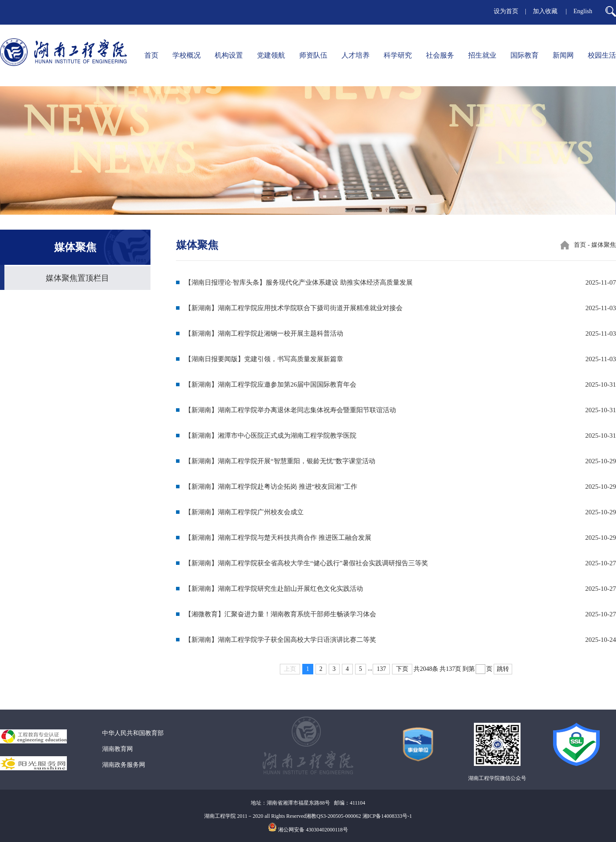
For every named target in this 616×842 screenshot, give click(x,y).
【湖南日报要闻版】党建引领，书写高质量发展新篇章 (264, 359)
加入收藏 (546, 11)
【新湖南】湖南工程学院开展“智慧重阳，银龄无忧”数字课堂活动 (280, 461)
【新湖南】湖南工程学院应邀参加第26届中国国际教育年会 (271, 384)
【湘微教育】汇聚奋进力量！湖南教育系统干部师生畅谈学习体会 (280, 614)
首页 (151, 55)
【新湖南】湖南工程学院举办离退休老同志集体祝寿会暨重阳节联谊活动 (290, 410)
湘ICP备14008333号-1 (387, 816)
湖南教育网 (117, 749)
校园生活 (602, 55)
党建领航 (271, 55)
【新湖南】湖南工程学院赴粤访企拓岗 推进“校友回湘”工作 (271, 487)
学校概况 (187, 55)
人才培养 (356, 55)
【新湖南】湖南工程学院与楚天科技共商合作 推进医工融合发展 (278, 538)
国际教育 (524, 55)
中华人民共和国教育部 (133, 733)
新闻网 (563, 55)
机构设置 (229, 55)
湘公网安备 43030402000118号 (313, 830)
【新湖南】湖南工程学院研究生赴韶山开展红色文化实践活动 (274, 589)
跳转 (503, 669)
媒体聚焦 (604, 245)
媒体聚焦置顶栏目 (77, 278)
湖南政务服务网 (124, 765)
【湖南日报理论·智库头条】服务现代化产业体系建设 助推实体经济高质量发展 (299, 282)
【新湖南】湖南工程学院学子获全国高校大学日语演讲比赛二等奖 (280, 640)
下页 (402, 669)
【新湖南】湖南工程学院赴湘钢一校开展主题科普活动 (264, 333)
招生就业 (482, 55)
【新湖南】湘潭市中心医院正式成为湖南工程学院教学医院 (271, 436)
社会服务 (440, 55)
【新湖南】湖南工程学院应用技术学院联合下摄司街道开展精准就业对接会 (294, 308)
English (583, 11)
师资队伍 (313, 55)
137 (381, 669)
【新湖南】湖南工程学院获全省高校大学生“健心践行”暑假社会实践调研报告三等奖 (306, 563)
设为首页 (506, 11)
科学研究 (398, 55)
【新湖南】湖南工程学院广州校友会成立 (244, 512)
